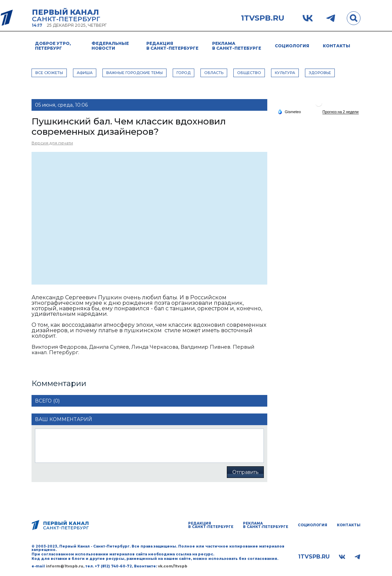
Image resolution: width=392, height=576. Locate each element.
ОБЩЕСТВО (249, 73)
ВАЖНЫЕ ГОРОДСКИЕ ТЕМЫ (134, 73)
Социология (292, 46)
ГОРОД (183, 73)
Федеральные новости (110, 46)
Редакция (172, 46)
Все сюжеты (49, 73)
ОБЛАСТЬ (214, 73)
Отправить (245, 472)
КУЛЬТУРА (285, 73)
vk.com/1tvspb (173, 566)
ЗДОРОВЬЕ (320, 73)
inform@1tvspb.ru (65, 566)
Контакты (336, 46)
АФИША (85, 73)
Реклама (237, 46)
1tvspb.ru (263, 18)
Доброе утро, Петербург (53, 46)
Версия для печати (52, 143)
